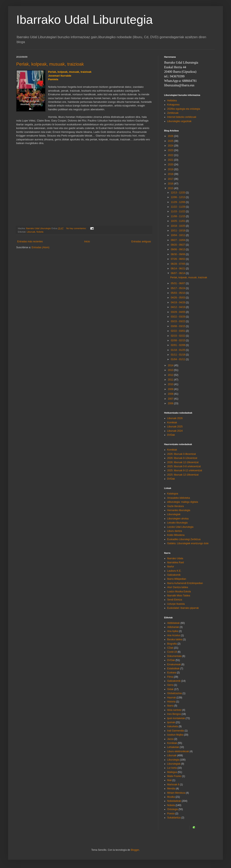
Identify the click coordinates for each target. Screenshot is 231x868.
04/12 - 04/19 (178, 307)
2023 (171, 150)
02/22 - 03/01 (178, 331)
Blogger (135, 850)
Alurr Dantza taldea (178, 587)
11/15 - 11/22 (178, 211)
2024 (171, 146)
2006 (171, 403)
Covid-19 (172, 652)
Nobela (40, 232)
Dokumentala (174, 656)
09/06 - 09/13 (178, 249)
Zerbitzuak (173, 113)
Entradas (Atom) (40, 247)
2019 (171, 169)
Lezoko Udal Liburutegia (180, 527)
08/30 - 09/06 (178, 254)
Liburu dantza (175, 531)
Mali (169, 780)
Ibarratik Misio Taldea (179, 596)
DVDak (171, 435)
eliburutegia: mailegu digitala (183, 502)
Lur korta (172, 768)
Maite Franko (174, 776)
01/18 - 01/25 (178, 350)
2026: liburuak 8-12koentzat (182, 458)
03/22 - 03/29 (178, 317)
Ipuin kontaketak (176, 718)
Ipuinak (171, 722)
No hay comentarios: (77, 228)
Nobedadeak (174, 801)
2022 (171, 155)
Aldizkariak (173, 627)
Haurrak (172, 698)
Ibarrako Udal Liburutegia (84, 20)
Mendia (171, 789)
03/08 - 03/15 (178, 326)
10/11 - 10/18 (178, 231)
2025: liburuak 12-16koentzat (183, 475)
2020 (171, 165)
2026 (171, 136)
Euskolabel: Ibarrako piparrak (183, 608)
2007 (171, 399)
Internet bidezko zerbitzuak (182, 117)
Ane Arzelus (174, 635)
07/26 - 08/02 (178, 259)
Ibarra (170, 706)
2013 (171, 370)
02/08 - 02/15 (178, 340)
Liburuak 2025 (175, 427)
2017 (171, 179)
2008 (171, 394)
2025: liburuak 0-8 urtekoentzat (184, 466)
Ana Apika (173, 631)
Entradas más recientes (30, 242)
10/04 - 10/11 (178, 235)
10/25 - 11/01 (178, 221)
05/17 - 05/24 (178, 288)
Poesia (171, 814)
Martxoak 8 (173, 785)
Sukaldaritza (174, 818)
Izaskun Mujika (175, 735)
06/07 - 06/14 (178, 273)
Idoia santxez (174, 710)
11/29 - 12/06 (178, 202)
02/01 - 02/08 (178, 345)
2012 (171, 375)
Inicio (87, 242)
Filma (170, 677)
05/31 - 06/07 (178, 283)
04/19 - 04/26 (178, 302)
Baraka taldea (175, 639)
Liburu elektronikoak (178, 751)
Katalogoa (173, 494)
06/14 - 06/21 (178, 269)
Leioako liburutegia (177, 523)
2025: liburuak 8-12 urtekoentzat (185, 470)
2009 (171, 389)
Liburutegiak (174, 514)
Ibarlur (171, 567)
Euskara (172, 673)
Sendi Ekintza (175, 600)
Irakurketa (173, 726)
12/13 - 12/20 (178, 193)
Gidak (170, 689)
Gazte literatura (175, 506)
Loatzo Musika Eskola (179, 592)
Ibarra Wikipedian (177, 579)
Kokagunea (173, 105)
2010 (171, 384)
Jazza (170, 739)
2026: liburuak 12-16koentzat (183, 462)
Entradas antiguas (141, 242)
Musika (171, 797)
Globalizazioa (174, 693)
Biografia (172, 644)
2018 (171, 174)
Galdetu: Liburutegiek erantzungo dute (188, 543)
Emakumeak (174, 664)
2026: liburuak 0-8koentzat (181, 454)
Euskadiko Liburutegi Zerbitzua (184, 539)
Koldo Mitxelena (176, 535)
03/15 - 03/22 (178, 321)
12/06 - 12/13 (178, 197)
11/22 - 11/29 (178, 207)
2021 (171, 160)
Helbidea (172, 101)
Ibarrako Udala (175, 558)
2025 (171, 141)
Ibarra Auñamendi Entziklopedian (185, 583)
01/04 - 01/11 (178, 359)
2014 (171, 365)
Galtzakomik (174, 575)
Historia (171, 702)
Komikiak (172, 423)
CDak (170, 648)
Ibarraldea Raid (175, 562)
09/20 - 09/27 (178, 245)
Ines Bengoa (174, 714)
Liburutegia (173, 760)
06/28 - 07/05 (178, 264)
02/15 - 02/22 (178, 336)
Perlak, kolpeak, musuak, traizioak (50, 64)
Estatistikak (173, 669)
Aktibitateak (173, 623)
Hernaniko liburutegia (179, 510)
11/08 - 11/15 (178, 216)
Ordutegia (173, 809)
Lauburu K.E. (174, 571)
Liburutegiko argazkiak (179, 121)
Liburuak (31, 232)
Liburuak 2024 (175, 431)
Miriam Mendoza (176, 793)
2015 (171, 188)
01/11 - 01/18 (178, 355)
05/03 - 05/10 (178, 293)
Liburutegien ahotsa (178, 519)
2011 (171, 380)
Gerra (170, 685)
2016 (171, 184)
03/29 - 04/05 (178, 312)
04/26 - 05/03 (178, 298)
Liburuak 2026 (175, 418)
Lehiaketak (173, 747)
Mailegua (172, 772)
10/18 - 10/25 (178, 226)
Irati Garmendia (176, 731)
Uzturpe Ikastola (176, 604)
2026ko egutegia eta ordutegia (184, 109)
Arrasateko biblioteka (179, 498)
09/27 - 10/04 (178, 240)
